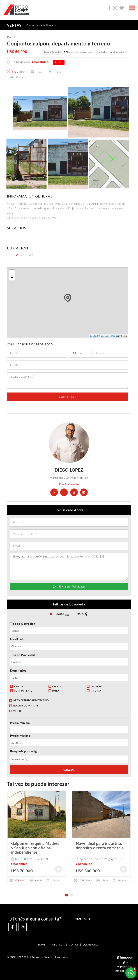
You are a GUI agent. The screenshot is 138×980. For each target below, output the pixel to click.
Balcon (17, 687)
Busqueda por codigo (24, 751)
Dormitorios (18, 671)
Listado (60, 614)
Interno (94, 691)
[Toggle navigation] (132, 8)
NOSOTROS (57, 945)
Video (15, 711)
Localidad (16, 639)
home (42, 945)
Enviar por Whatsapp (69, 587)
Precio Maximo (20, 736)
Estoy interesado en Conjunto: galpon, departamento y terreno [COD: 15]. (69, 567)
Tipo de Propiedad (22, 655)
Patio (54, 691)
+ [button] (12, 272)
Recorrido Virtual (24, 706)
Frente (55, 687)
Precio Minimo (20, 723)
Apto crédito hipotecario (29, 701)
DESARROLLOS (91, 945)
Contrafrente (21, 691)
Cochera (94, 687)
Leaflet (93, 336)
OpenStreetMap (108, 336)
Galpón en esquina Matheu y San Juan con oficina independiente (35, 848)
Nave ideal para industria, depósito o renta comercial (100, 846)
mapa (81, 614)
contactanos (82, 919)
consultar (68, 397)
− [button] (12, 278)
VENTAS (73, 945)
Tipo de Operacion (23, 624)
